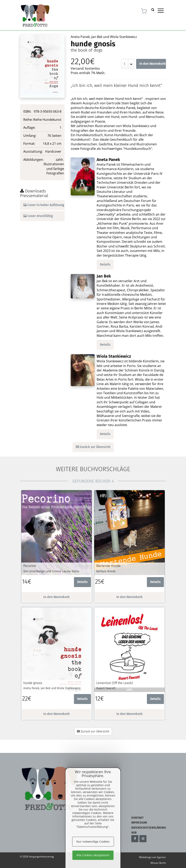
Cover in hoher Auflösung (44, 205)
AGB (134, 833)
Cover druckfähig (38, 216)
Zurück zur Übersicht (93, 447)
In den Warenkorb (153, 64)
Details (105, 264)
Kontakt (137, 818)
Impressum (139, 823)
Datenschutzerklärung (149, 828)
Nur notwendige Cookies (93, 842)
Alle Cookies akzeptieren (93, 855)
